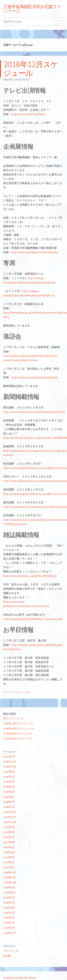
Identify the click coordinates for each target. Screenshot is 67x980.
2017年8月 (9, 832)
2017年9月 (9, 827)
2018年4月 (9, 792)
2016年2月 (9, 923)
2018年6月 (9, 782)
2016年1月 (9, 928)
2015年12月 (9, 933)
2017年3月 (9, 857)
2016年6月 (9, 902)
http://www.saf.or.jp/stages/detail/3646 (35, 377)
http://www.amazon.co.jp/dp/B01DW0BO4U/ (30, 576)
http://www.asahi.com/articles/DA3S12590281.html (34, 412)
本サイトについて (13, 718)
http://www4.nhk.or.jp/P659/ (28, 114)
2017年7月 (9, 837)
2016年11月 (9, 877)
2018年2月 (9, 802)
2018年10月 (10, 767)
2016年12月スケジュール (31, 69)
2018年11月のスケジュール (18, 723)
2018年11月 (9, 761)
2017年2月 (9, 862)
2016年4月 (9, 912)
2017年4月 (9, 852)
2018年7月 (9, 777)
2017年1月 (9, 867)
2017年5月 (9, 847)
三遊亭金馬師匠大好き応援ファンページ (32, 9)
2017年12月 (9, 812)
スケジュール (23, 692)
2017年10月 (10, 822)
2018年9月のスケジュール (18, 733)
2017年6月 (9, 842)
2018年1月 (9, 807)
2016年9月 (9, 887)
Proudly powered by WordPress (19, 978)
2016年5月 (9, 907)
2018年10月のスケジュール (18, 728)
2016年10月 (10, 882)
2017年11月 (9, 817)
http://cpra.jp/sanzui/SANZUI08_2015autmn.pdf (33, 619)
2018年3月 (9, 797)
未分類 (7, 956)
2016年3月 (9, 918)
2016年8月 (9, 892)
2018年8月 (9, 772)
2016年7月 (9, 897)
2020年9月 (9, 756)
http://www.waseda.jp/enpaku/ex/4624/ (35, 252)
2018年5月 (9, 787)
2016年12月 (10, 872)
